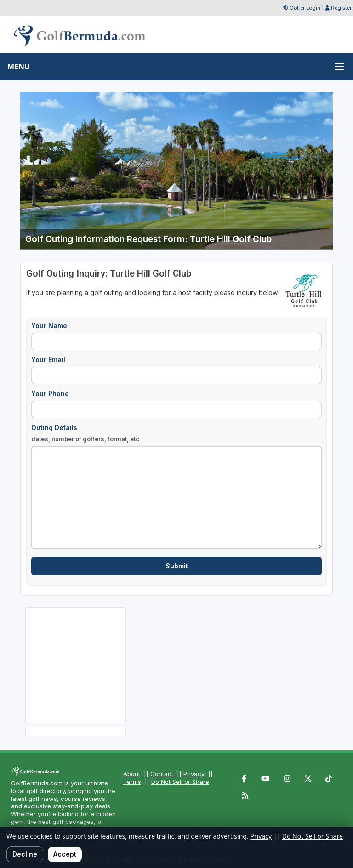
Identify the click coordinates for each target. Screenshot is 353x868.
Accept (65, 854)
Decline (25, 854)
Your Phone (50, 394)
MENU (19, 67)
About (132, 774)
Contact (162, 774)
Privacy (194, 774)
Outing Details (85, 434)
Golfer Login (305, 8)
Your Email (48, 360)
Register (341, 8)
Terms (132, 782)
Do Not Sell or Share (180, 782)
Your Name (49, 326)
